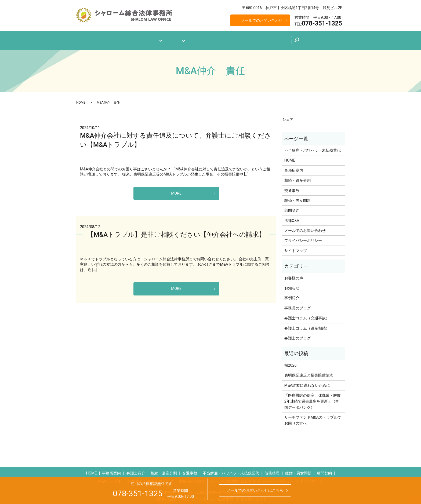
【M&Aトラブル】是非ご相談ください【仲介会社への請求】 (176, 232)
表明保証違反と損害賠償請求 (309, 373)
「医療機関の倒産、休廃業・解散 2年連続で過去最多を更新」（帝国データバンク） (313, 399)
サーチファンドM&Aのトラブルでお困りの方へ (313, 418)
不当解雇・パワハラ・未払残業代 (313, 148)
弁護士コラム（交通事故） (307, 316)
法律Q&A (201, 39)
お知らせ (292, 286)
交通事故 (292, 188)
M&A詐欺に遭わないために (307, 383)
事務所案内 (143, 39)
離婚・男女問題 (297, 198)
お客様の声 (294, 276)
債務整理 (272, 471)
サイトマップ (296, 248)
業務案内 (173, 39)
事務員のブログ (297, 306)
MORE (176, 191)
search (313, 41)
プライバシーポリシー (303, 238)
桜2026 (290, 363)
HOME (81, 100)
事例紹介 (292, 296)
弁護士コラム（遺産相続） (307, 326)
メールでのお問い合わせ (262, 20)
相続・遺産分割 (297, 178)
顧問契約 (292, 208)
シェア (288, 117)
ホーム (117, 39)
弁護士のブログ (233, 39)
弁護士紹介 (136, 471)
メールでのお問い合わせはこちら (255, 490)
